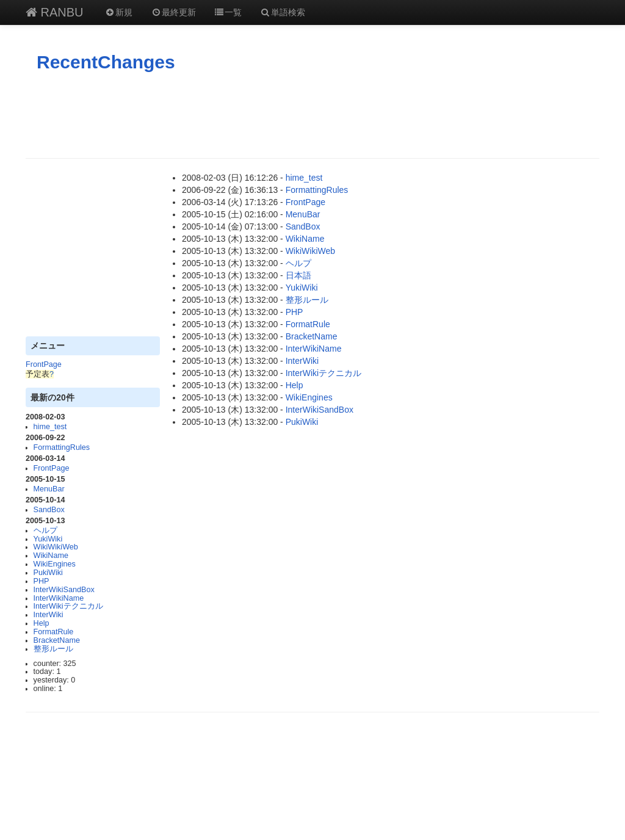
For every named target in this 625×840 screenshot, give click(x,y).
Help (42, 623)
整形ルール (53, 649)
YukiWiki (48, 539)
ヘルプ (45, 530)
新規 (119, 12)
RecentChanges (106, 62)
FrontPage (44, 364)
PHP (42, 581)
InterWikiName (59, 598)
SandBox (49, 510)
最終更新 (173, 12)
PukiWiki (48, 573)
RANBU (55, 12)
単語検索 (283, 12)
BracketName (57, 640)
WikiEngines (55, 564)
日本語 (298, 275)
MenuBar (49, 489)
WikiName (51, 556)
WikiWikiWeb (56, 547)
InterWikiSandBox (64, 590)
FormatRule (54, 632)
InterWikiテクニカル (68, 606)
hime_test (50, 427)
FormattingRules (62, 447)
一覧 (228, 12)
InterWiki (49, 615)
